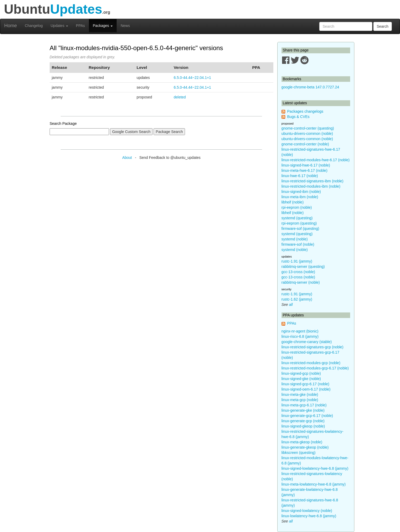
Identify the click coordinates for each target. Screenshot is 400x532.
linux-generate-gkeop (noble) (305, 447)
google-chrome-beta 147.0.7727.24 (310, 87)
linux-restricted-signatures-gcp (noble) (313, 347)
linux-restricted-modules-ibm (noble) (311, 186)
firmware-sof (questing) (300, 229)
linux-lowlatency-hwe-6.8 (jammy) (309, 516)
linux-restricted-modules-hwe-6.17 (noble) (316, 160)
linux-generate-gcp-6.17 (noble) (307, 416)
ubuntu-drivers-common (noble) (307, 134)
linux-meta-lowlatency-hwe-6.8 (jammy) (314, 484)
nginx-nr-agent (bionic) (300, 331)
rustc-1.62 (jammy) (297, 299)
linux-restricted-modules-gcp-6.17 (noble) (315, 368)
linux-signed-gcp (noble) (301, 373)
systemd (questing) (297, 218)
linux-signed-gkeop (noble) (303, 426)
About (127, 158)
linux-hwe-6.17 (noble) (300, 176)
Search (383, 26)
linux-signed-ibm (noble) (301, 192)
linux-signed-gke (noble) (301, 379)
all (291, 305)
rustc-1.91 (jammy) (297, 261)
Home (11, 26)
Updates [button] (59, 26)
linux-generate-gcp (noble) (303, 421)
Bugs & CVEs (298, 117)
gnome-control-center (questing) (308, 128)
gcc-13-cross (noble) (298, 272)
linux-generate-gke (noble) (303, 410)
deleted (180, 97)
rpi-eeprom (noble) (297, 207)
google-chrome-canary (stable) (307, 342)
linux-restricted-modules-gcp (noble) (311, 363)
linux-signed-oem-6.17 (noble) (306, 389)
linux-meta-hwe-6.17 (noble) (304, 170)
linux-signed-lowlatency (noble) (307, 511)
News (125, 26)
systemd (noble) (295, 239)
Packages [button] (103, 26)
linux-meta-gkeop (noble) (302, 442)
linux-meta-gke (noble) (300, 395)
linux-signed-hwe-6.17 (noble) (306, 165)
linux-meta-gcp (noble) (300, 400)
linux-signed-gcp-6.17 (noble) (305, 384)
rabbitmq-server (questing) (303, 267)
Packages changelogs (305, 111)
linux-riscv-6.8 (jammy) (300, 336)
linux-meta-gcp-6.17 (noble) (304, 405)
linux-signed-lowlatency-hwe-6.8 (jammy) (315, 468)
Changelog (34, 26)
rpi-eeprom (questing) (299, 223)
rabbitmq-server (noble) (301, 282)
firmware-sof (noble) (298, 244)
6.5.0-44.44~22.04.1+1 (192, 78)
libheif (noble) (293, 202)
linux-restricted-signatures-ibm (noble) (313, 181)
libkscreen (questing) (299, 453)
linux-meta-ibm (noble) (300, 197)
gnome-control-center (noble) (305, 144)
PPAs (80, 26)
